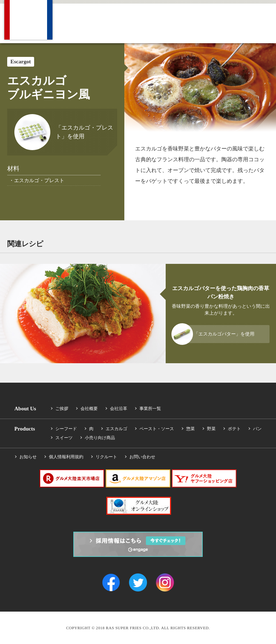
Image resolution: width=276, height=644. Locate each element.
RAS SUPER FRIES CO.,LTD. (28, 20)
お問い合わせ (142, 457)
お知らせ (28, 457)
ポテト (234, 429)
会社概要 (89, 409)
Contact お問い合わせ (245, 22)
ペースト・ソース (157, 429)
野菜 (211, 429)
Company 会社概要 (72, 22)
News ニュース (179, 22)
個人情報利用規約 (66, 457)
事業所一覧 (150, 409)
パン (257, 429)
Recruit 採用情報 (210, 22)
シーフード (66, 429)
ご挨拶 (62, 409)
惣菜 (190, 429)
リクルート (106, 457)
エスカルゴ (116, 429)
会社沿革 (119, 409)
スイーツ (64, 438)
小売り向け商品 (100, 438)
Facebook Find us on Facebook (269, 22)
